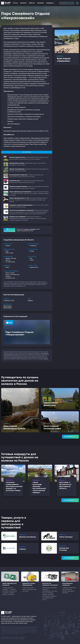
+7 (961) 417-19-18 (9, 300)
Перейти (30, 300)
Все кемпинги (70, 437)
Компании (41, 3)
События (32, 3)
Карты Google (7, 306)
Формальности (15, 637)
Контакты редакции (6, 637)
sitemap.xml (23, 637)
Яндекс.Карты (8, 308)
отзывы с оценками (30, 229)
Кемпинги (23, 3)
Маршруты (50, 3)
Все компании (70, 558)
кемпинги (46, 359)
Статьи (15, 3)
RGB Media (22, 639)
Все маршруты (70, 500)
